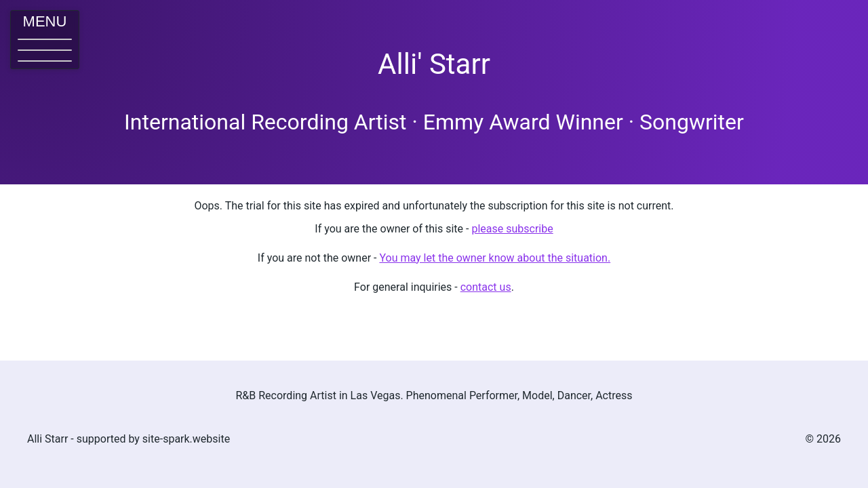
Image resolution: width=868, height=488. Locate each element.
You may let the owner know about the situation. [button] (495, 258)
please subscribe (512, 229)
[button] (45, 40)
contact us (486, 287)
